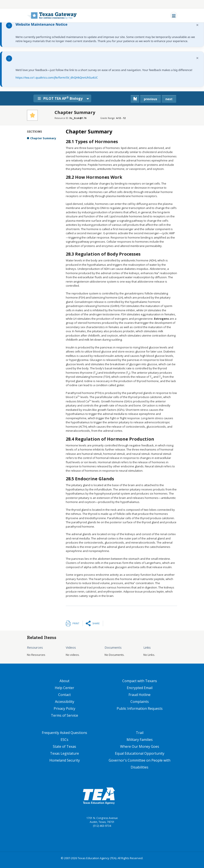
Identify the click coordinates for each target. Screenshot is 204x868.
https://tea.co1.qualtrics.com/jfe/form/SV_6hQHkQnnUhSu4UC (57, 77)
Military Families (140, 740)
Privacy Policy (64, 708)
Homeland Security (65, 760)
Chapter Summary (43, 138)
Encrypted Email (140, 688)
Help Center (64, 688)
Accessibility (65, 702)
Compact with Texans (140, 681)
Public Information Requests (140, 708)
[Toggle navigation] (174, 15)
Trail (140, 733)
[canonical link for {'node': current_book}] (135, 99)
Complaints (140, 702)
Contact (64, 695)
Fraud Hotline (140, 695)
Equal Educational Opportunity (140, 753)
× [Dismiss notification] (197, 25)
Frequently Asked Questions (64, 733)
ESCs (64, 740)
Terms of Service (64, 715)
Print (76, 623)
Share (96, 623)
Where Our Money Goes (140, 746)
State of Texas (64, 746)
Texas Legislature (64, 753)
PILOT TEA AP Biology (61, 98)
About (64, 681)
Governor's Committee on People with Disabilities (140, 764)
